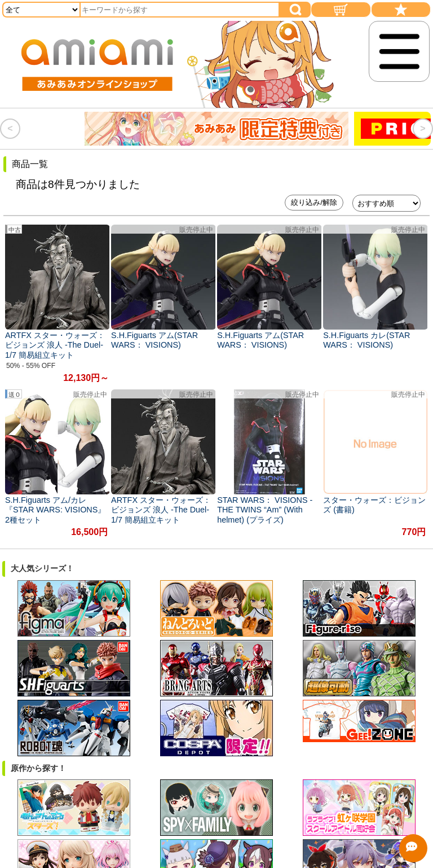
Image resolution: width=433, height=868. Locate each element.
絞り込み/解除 (314, 202)
